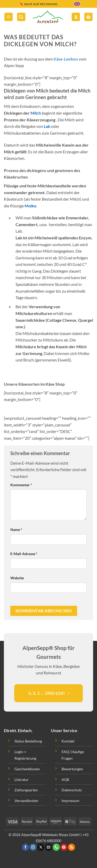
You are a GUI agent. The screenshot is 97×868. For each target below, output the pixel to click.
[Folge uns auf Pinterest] (64, 847)
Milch (36, 113)
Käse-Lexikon (66, 59)
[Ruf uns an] (56, 847)
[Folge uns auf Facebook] (25, 847)
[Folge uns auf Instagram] (33, 847)
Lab (47, 126)
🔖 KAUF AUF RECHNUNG (39, 4)
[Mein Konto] (76, 17)
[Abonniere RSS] (72, 847)
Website (17, 578)
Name (16, 530)
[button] (9, 17)
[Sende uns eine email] (48, 847)
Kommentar (21, 485)
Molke (31, 206)
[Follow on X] (41, 847)
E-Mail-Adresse (24, 554)
